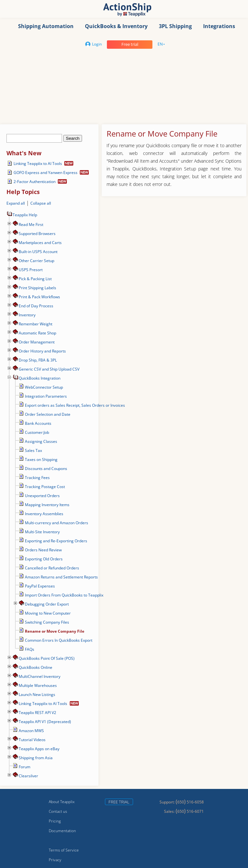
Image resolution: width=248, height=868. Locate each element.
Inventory (27, 315)
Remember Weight (36, 324)
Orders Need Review (43, 550)
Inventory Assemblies (44, 514)
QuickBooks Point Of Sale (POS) (47, 658)
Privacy (55, 860)
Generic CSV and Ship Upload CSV (49, 369)
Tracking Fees (37, 478)
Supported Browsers (37, 234)
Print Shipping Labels (37, 288)
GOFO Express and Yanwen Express (46, 173)
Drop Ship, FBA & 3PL (38, 360)
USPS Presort (31, 270)
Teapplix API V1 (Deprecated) (45, 722)
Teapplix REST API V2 (37, 713)
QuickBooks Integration (40, 378)
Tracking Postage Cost (45, 487)
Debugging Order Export (47, 604)
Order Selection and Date (48, 414)
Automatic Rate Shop (37, 333)
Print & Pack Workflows (39, 297)
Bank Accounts (38, 423)
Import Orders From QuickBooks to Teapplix (64, 595)
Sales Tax (33, 450)
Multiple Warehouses (38, 685)
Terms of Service (64, 850)
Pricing (55, 821)
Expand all (16, 203)
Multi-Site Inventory (42, 532)
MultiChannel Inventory (40, 676)
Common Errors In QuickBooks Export (59, 640)
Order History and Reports (42, 351)
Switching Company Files (47, 622)
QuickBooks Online (36, 667)
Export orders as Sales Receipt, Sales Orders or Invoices (75, 405)
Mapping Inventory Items (47, 505)
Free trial (130, 44)
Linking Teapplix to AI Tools (38, 163)
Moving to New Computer (48, 613)
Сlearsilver (28, 776)
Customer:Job (37, 432)
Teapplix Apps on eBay (39, 749)
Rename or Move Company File (55, 631)
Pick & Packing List (35, 279)
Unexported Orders (42, 496)
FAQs (30, 649)
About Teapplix (62, 802)
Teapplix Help (22, 215)
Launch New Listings (37, 694)
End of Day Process (36, 306)
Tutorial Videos (32, 740)
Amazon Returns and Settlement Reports (61, 577)
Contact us (58, 811)
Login (93, 44)
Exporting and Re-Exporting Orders (56, 541)
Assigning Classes (41, 441)
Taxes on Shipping (41, 460)
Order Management (37, 342)
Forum (25, 767)
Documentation (62, 831)
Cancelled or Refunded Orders (52, 568)
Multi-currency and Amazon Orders (57, 523)
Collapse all (41, 203)
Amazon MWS (31, 731)
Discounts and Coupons (46, 469)
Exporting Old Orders (44, 559)
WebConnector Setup (44, 387)
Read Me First (31, 225)
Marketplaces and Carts (40, 243)
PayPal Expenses (40, 586)
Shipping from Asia (36, 758)
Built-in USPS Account (38, 252)
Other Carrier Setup (36, 261)
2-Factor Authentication (35, 182)
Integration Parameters (46, 396)
